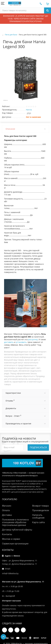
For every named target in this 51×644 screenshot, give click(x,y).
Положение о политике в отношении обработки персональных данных (15, 522)
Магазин (7, 506)
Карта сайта (38, 522)
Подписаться (38, 447)
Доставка (7, 515)
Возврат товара (40, 506)
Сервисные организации (15, 544)
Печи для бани (11, 35)
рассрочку (33, 339)
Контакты (7, 534)
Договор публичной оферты (17, 530)
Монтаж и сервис (11, 539)
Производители (41, 510)
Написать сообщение (38, 516)
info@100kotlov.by (10, 573)
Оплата (6, 510)
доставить (9, 342)
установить (21, 342)
